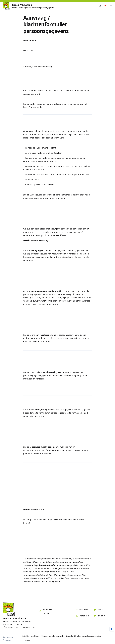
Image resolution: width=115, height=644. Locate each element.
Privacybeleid (71, 636)
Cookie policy (27, 640)
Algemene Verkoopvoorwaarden (89, 636)
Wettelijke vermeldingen (31, 636)
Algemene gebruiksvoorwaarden (53, 636)
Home (14, 8)
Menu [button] (111, 6)
